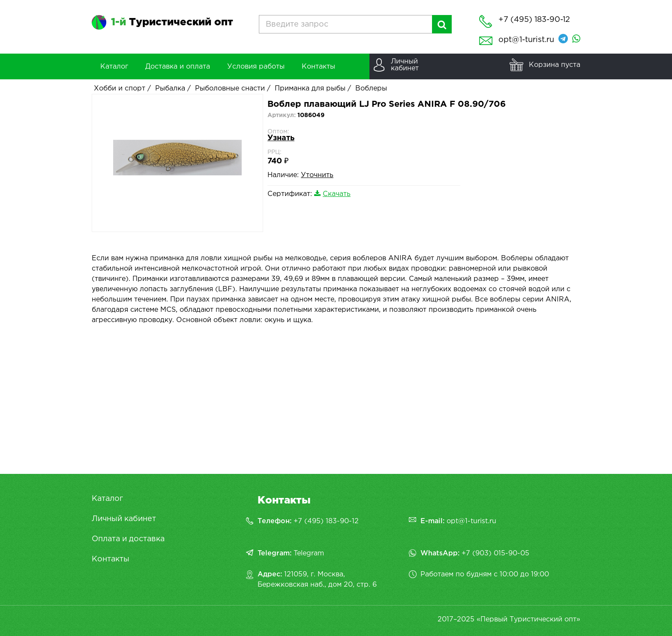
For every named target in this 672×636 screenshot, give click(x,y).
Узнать (281, 138)
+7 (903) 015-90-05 (495, 553)
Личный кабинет (124, 519)
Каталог (107, 499)
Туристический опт (172, 22)
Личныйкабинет (405, 65)
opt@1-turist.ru (526, 40)
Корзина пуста (555, 65)
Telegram (309, 553)
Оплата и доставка (128, 539)
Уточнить (317, 175)
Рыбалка (170, 89)
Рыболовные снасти (230, 89)
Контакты (111, 559)
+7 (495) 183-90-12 (326, 521)
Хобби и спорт (120, 89)
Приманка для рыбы (310, 89)
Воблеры (371, 89)
